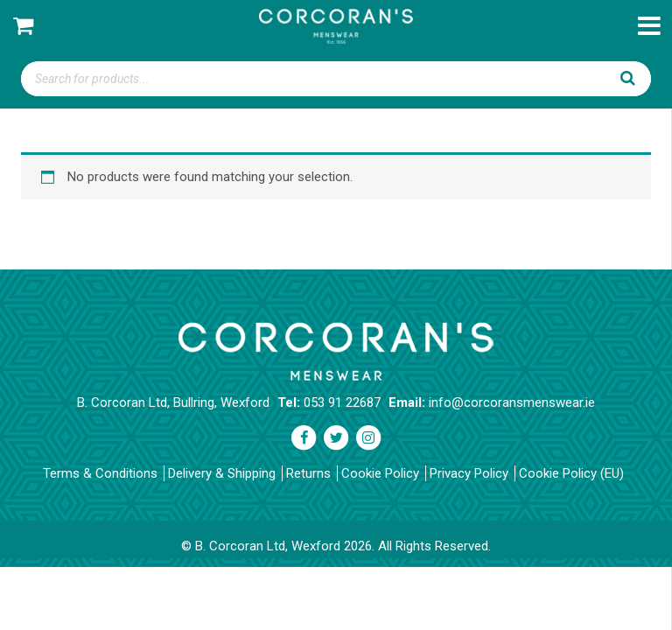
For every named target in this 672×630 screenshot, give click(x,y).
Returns (308, 473)
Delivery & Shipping (222, 473)
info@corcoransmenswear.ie (512, 402)
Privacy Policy (469, 473)
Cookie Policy (380, 473)
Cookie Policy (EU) (571, 473)
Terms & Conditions (100, 473)
